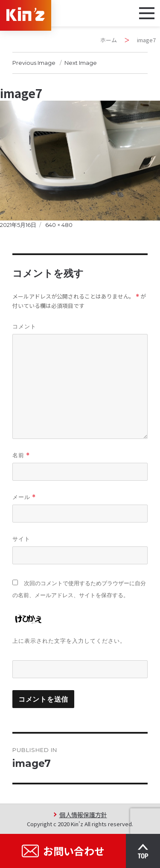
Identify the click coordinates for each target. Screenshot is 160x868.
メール (24, 497)
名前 (21, 455)
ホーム (109, 40)
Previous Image (34, 63)
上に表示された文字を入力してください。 (69, 641)
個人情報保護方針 (83, 814)
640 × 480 (59, 225)
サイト (21, 539)
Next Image (81, 63)
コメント (24, 326)
